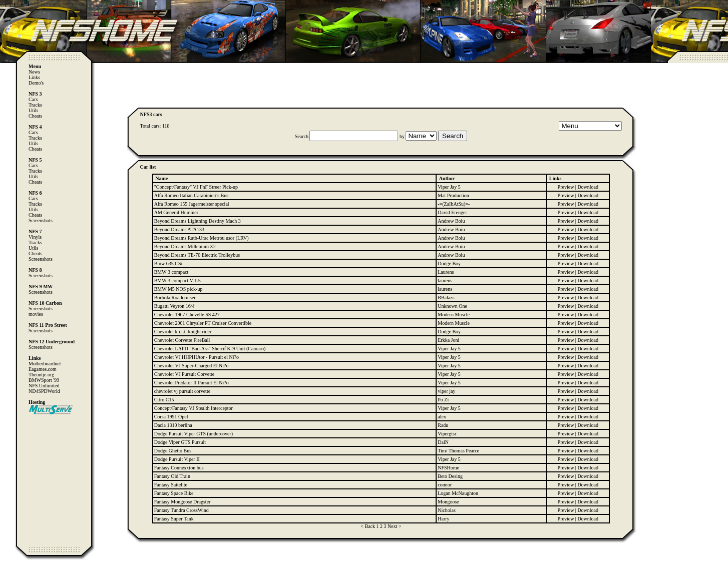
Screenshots (41, 220)
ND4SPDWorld (44, 391)
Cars (33, 99)
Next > (395, 526)
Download (588, 187)
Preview (566, 187)
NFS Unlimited (44, 386)
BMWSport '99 (44, 380)
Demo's (36, 83)
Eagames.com (43, 369)
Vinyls (35, 237)
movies (36, 314)
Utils (33, 110)
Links (34, 77)
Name (161, 178)
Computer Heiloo (28, 573)
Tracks (35, 105)
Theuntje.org (41, 375)
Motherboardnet (45, 364)
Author (447, 178)
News (34, 72)
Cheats (35, 116)
